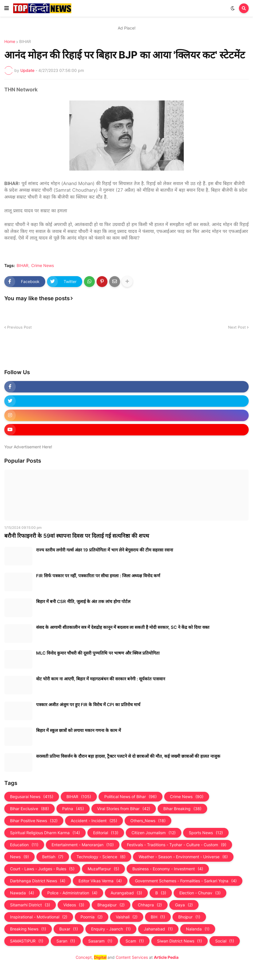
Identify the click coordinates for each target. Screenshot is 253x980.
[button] (7, 8)
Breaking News (28, 929)
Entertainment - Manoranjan (83, 845)
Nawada (22, 893)
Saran (66, 941)
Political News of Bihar (131, 797)
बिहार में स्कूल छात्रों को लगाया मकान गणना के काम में (79, 730)
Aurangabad (126, 893)
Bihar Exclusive (30, 809)
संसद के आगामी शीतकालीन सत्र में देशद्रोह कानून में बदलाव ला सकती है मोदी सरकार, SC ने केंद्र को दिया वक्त (123, 627)
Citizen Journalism (154, 833)
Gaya (184, 905)
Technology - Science (101, 857)
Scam (135, 941)
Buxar (69, 929)
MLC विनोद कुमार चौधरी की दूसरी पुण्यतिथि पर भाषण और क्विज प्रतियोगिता (98, 653)
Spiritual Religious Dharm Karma (45, 833)
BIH (158, 917)
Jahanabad (158, 929)
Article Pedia (166, 957)
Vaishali (127, 917)
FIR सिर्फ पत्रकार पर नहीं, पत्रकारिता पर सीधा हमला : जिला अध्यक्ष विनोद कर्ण (98, 576)
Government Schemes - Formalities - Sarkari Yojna (186, 881)
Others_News (148, 821)
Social (225, 941)
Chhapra (150, 905)
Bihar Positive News (34, 821)
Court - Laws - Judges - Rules (42, 869)
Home (10, 42)
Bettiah (53, 857)
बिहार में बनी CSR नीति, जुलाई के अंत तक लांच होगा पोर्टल (83, 601)
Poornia (92, 917)
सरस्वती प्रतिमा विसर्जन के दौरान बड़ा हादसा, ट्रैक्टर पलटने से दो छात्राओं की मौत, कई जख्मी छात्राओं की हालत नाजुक (128, 756)
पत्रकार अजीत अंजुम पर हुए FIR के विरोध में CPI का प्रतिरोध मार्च (88, 705)
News (19, 857)
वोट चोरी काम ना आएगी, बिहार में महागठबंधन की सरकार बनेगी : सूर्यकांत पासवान (101, 679)
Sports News (206, 833)
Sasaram (100, 941)
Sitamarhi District (30, 905)
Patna (73, 809)
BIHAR (25, 42)
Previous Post (19, 327)
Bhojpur (189, 917)
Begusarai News (32, 797)
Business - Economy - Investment (168, 869)
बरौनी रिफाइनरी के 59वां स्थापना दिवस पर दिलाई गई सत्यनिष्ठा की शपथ (77, 536)
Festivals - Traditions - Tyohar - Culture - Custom (177, 845)
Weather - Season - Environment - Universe (183, 857)
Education (24, 845)
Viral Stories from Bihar (124, 809)
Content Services (132, 957)
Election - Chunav (200, 893)
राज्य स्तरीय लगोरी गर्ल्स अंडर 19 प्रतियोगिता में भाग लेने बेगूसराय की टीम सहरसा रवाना (105, 550)
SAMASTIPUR (27, 941)
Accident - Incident (94, 821)
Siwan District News (180, 941)
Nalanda (198, 929)
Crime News (43, 266)
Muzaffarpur (103, 869)
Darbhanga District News (38, 881)
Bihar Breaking (182, 809)
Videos (74, 905)
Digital (100, 957)
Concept (84, 957)
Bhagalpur (111, 905)
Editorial (106, 833)
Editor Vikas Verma (100, 881)
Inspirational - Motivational (39, 917)
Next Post (237, 327)
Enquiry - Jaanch (111, 929)
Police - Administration (72, 893)
